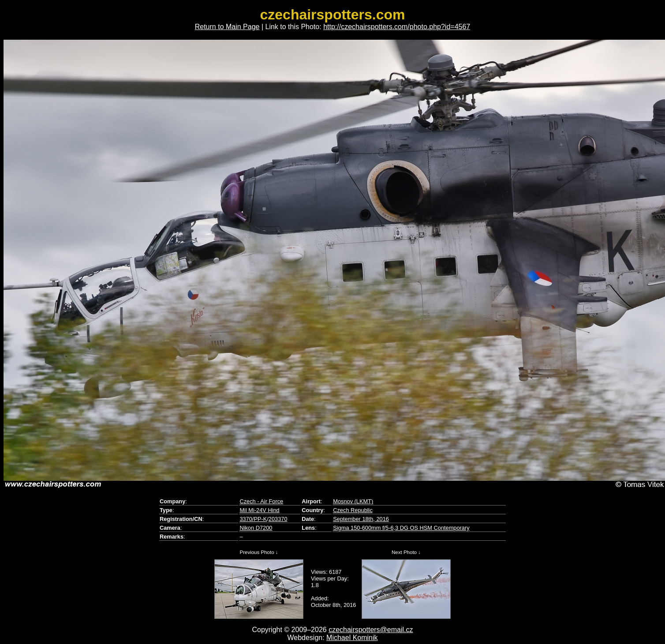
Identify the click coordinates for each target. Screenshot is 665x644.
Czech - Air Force (261, 501)
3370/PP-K (253, 519)
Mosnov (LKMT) (353, 501)
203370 (278, 519)
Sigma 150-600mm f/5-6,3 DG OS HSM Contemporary (401, 528)
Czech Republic (353, 510)
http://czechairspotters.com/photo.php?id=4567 (397, 27)
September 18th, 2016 (361, 519)
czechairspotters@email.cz (371, 630)
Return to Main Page (227, 27)
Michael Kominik (352, 638)
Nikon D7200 (256, 528)
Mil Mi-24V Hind (259, 510)
